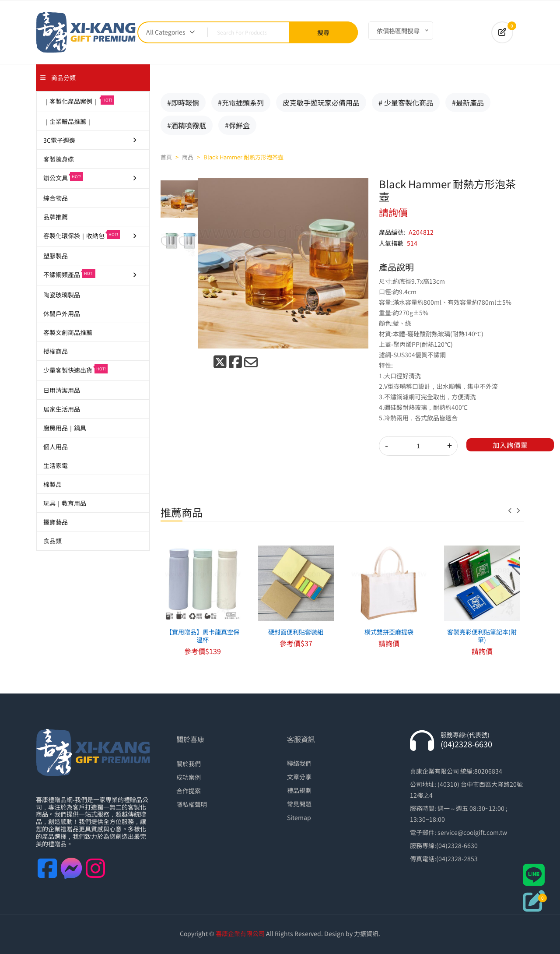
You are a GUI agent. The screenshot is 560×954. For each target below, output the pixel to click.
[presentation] (512, 510)
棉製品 (52, 484)
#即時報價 (183, 102)
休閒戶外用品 (62, 313)
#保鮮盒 (237, 125)
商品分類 (58, 77)
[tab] (179, 199)
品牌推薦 (56, 217)
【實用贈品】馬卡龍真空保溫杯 (203, 636)
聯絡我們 (299, 763)
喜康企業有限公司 (240, 933)
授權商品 (56, 351)
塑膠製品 (56, 256)
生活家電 (56, 465)
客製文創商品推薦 (68, 332)
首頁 (166, 157)
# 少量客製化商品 (406, 102)
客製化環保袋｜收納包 (91, 235)
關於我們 (189, 764)
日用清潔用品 (62, 390)
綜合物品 (56, 198)
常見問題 (299, 804)
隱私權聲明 (192, 804)
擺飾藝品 (56, 522)
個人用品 (56, 447)
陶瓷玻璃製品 (62, 295)
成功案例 (189, 777)
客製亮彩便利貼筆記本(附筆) (482, 636)
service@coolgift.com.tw (472, 832)
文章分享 (299, 777)
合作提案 (189, 791)
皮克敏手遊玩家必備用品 (321, 102)
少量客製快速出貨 (75, 369)
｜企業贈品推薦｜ (68, 121)
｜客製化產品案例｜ (79, 100)
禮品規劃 (299, 790)
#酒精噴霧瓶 (187, 125)
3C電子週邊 (91, 140)
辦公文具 (91, 177)
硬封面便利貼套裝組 (296, 632)
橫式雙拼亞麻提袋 (389, 632)
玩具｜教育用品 (65, 503)
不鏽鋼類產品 (91, 274)
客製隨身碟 (59, 159)
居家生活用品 (62, 409)
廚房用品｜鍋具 (65, 428)
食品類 (52, 541)
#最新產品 (468, 102)
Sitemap (299, 817)
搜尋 (323, 32)
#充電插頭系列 (241, 102)
